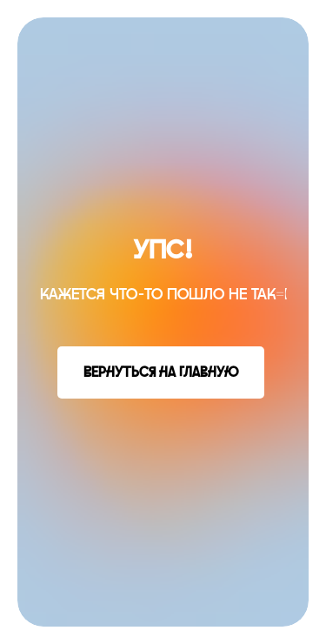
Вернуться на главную (161, 372)
